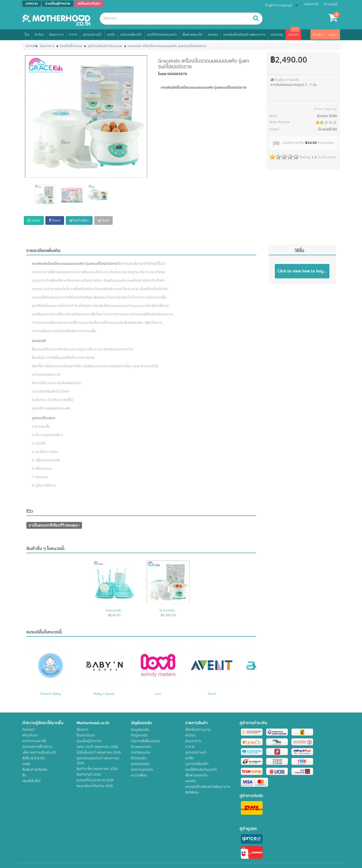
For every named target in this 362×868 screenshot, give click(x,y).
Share (34, 220)
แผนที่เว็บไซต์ (31, 781)
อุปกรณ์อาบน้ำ (92, 35)
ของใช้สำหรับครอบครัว (162, 35)
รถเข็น (111, 35)
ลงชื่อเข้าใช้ (311, 4)
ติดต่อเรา (29, 730)
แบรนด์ (333, 35)
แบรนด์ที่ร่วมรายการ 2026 (95, 780)
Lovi (158, 694)
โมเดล (162, 74)
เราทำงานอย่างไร (34, 741)
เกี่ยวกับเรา (30, 735)
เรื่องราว (318, 35)
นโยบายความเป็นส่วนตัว (39, 752)
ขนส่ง (26, 764)
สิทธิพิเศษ (192, 792)
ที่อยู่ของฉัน (139, 735)
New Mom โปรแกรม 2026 (95, 786)
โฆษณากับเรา (86, 735)
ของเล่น (213, 35)
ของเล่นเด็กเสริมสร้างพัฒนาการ (244, 35)
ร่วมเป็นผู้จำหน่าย (89, 741)
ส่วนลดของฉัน (141, 747)
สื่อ (24, 775)
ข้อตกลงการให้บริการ (37, 747)
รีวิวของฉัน (139, 758)
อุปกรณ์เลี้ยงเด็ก (131, 35)
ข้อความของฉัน (142, 770)
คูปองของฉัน (140, 764)
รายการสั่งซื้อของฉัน (145, 741)
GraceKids (328, 129)
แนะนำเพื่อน (139, 775)
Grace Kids (327, 116)
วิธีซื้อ (300, 251)
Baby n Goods (104, 694)
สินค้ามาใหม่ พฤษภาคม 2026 (97, 769)
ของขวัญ (277, 35)
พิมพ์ (103, 220)
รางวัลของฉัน (141, 752)
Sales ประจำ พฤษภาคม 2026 (97, 747)
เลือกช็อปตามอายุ (198, 730)
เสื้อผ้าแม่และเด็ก (192, 35)
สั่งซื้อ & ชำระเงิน (34, 758)
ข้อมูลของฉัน (140, 730)
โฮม (27, 35)
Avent (212, 694)
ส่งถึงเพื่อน (79, 220)
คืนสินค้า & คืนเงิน (35, 770)
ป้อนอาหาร (56, 35)
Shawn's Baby (50, 694)
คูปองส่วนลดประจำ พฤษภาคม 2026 (98, 761)
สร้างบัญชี (330, 4)
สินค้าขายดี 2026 (89, 774)
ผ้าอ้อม (39, 35)
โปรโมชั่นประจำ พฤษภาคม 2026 (99, 752)
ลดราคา (293, 35)
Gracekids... (114, 610)
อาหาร (73, 35)
